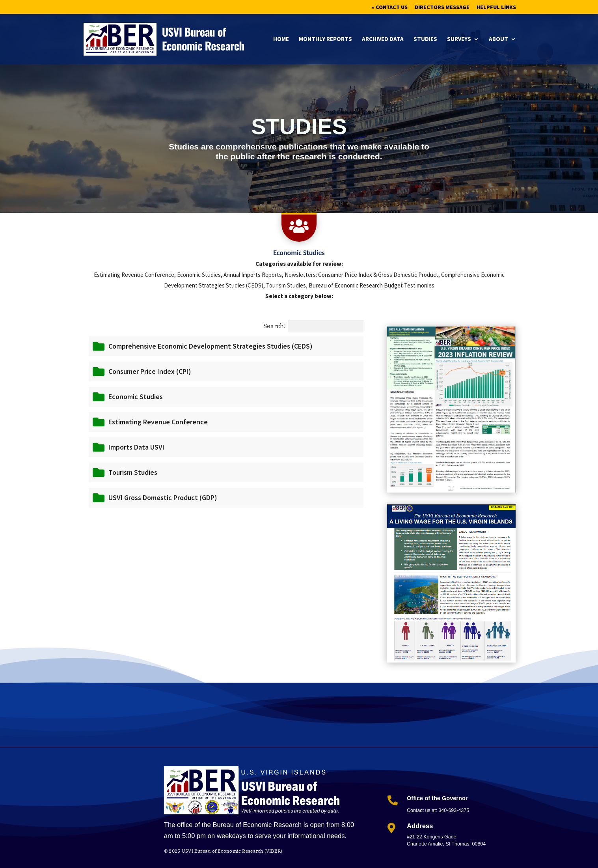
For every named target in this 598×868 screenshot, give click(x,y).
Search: (313, 326)
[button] (226, 346)
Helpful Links (496, 7)
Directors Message (442, 7)
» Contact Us (390, 7)
